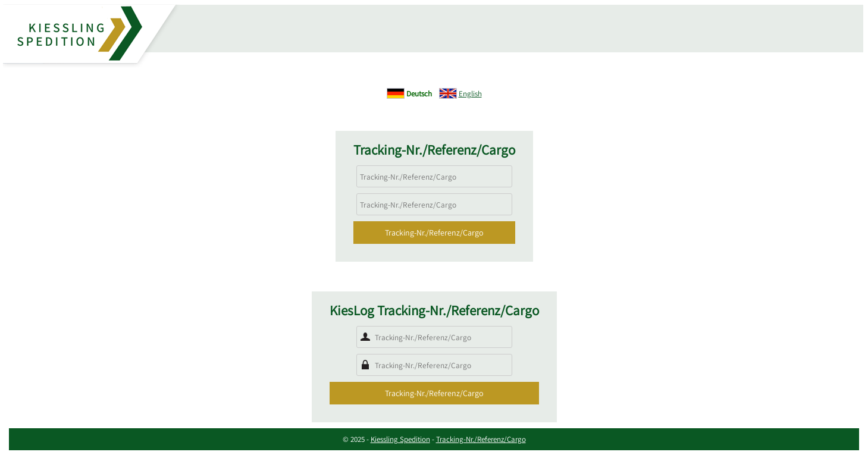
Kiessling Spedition (400, 439)
